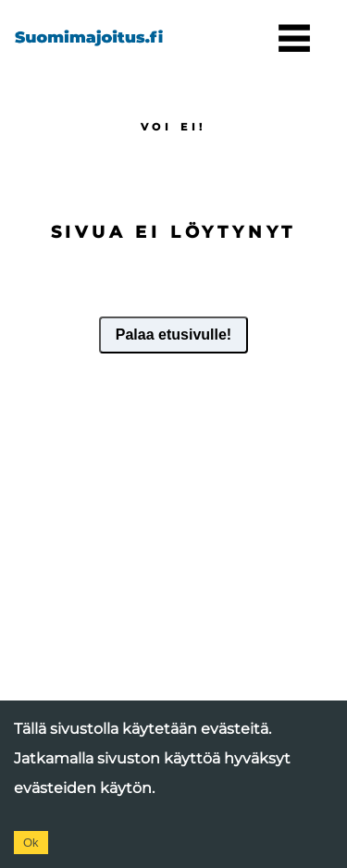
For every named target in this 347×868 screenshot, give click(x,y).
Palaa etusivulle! (173, 335)
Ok (31, 843)
